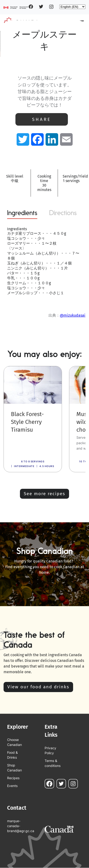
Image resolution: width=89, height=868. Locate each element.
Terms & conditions (53, 763)
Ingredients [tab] (22, 213)
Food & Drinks (12, 755)
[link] (33, 419)
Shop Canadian (14, 768)
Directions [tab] (63, 213)
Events (12, 786)
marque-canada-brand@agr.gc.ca (18, 826)
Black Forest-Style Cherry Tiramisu (27, 422)
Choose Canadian (14, 742)
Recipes (13, 778)
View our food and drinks (38, 687)
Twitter (41, 7)
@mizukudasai (73, 315)
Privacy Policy (50, 750)
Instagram (51, 7)
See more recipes (44, 494)
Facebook (31, 7)
